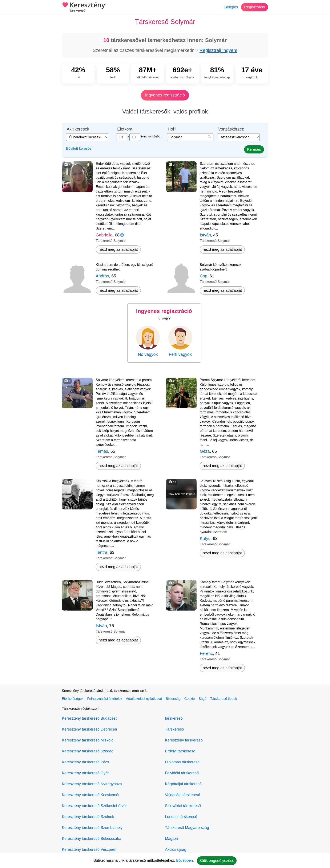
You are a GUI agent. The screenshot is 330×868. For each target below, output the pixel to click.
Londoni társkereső (181, 817)
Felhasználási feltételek (105, 699)
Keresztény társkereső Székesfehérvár (94, 806)
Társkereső (174, 729)
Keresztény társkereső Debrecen (89, 729)
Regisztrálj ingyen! (218, 50)
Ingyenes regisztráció (165, 95)
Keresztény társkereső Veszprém (90, 850)
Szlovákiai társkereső (183, 806)
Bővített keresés (79, 148)
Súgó (202, 699)
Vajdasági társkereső (183, 795)
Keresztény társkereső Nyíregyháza (92, 784)
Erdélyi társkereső (180, 751)
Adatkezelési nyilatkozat (144, 699)
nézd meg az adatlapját (118, 249)
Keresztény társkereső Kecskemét (91, 795)
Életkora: (125, 129)
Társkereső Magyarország (187, 828)
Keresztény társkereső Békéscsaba (92, 839)
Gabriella (104, 235)
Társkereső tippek (224, 699)
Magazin (172, 839)
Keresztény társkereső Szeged (88, 751)
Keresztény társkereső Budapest (89, 718)
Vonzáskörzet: (231, 129)
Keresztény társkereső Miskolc (88, 740)
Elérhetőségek (73, 699)
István (205, 235)
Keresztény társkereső (184, 740)
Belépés (231, 7)
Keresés (254, 149)
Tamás (102, 451)
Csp (204, 276)
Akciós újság (176, 850)
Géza (205, 451)
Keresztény (83, 7)
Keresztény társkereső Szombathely (92, 828)
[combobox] (190, 137)
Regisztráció (255, 7)
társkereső (174, 718)
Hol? (172, 129)
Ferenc (206, 653)
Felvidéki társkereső (182, 773)
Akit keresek (78, 129)
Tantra (102, 552)
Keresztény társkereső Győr (85, 773)
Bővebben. (185, 860)
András (102, 276)
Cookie (190, 699)
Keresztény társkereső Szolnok (88, 817)
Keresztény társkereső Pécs (85, 762)
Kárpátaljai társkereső (183, 784)
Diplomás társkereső (182, 762)
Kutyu (205, 538)
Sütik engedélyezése (217, 861)
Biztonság (173, 699)
